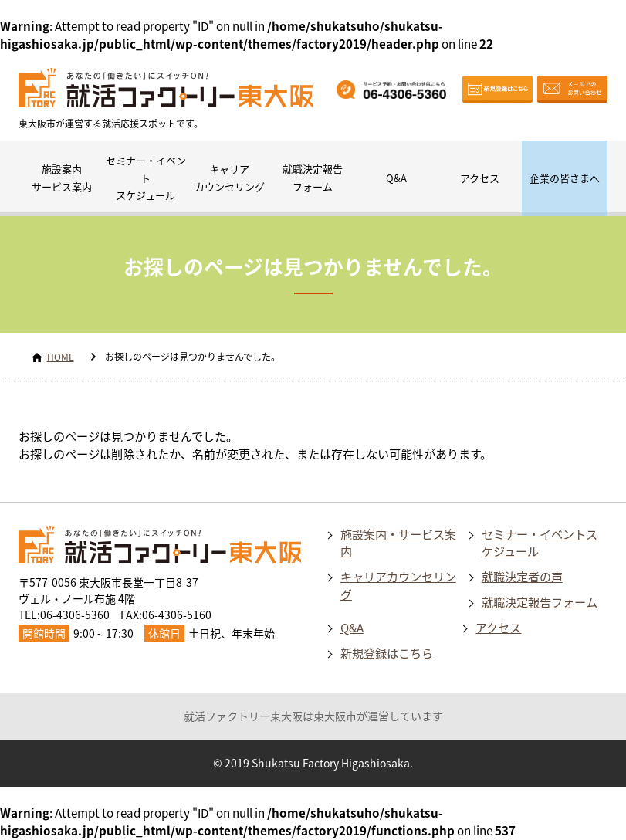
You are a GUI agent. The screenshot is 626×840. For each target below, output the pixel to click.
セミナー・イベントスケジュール (146, 178)
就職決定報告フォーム (313, 178)
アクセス (480, 178)
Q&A (396, 178)
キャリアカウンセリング (230, 178)
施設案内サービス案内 (62, 178)
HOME (61, 357)
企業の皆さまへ (565, 178)
